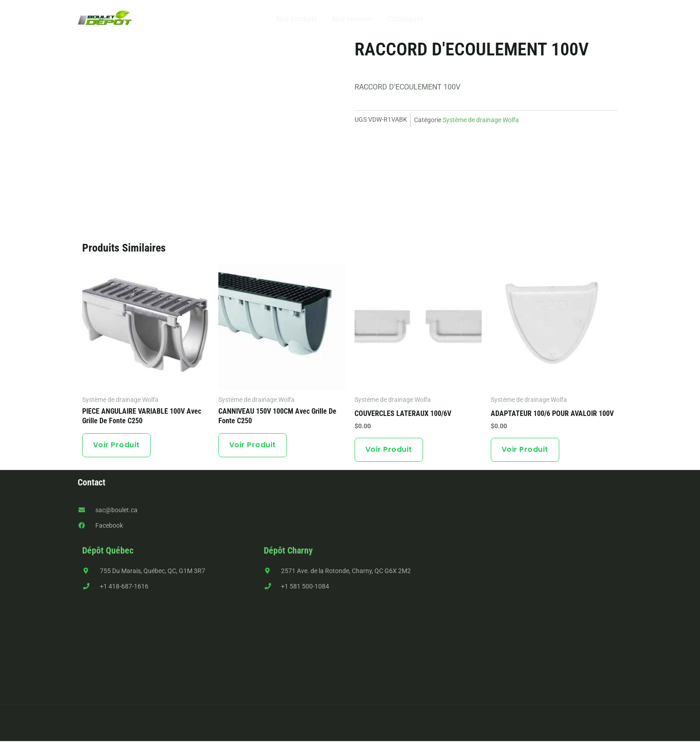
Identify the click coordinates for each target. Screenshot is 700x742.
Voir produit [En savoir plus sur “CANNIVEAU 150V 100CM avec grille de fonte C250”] (253, 445)
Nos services (352, 19)
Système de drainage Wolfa (481, 120)
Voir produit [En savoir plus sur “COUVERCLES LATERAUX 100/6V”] (389, 450)
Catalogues (405, 19)
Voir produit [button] (525, 450)
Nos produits (297, 19)
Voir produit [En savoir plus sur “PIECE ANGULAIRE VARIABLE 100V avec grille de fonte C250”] (117, 445)
